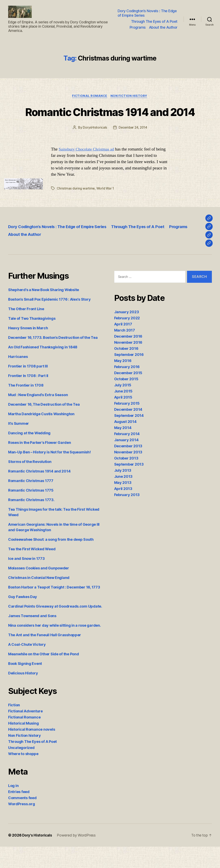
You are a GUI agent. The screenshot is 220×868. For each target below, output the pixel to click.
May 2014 (123, 449)
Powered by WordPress (77, 857)
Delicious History (23, 694)
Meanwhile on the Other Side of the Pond (43, 675)
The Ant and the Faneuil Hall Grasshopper (45, 656)
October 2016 (126, 370)
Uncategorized (21, 769)
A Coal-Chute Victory (27, 666)
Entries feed (19, 813)
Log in (13, 807)
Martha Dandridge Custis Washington (41, 435)
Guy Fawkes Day (23, 618)
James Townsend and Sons (32, 637)
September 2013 (129, 485)
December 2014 (128, 431)
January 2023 (127, 333)
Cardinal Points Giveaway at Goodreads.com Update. (55, 628)
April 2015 (123, 418)
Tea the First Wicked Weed (32, 570)
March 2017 (125, 351)
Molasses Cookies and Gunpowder (39, 589)
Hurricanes (18, 378)
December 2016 (128, 357)
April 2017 (123, 345)
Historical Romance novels (32, 751)
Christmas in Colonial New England (39, 599)
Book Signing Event (25, 685)
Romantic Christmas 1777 (31, 502)
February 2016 (127, 388)
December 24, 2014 (133, 149)
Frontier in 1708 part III (28, 387)
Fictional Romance (89, 102)
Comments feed (22, 819)
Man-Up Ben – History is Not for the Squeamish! (49, 473)
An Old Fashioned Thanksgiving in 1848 (43, 368)
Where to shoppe (23, 775)
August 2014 (125, 443)
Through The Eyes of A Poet (154, 24)
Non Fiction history (130, 102)
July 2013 (123, 491)
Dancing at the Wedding (29, 454)
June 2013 (123, 498)
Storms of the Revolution (30, 483)
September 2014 (129, 437)
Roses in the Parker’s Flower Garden (40, 464)
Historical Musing (23, 745)
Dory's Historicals (38, 857)
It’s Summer (19, 445)
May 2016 (123, 382)
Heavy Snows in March (28, 349)
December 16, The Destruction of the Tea (44, 426)
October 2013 (126, 479)
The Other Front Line (26, 330)
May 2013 (123, 504)
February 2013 (127, 516)
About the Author (163, 30)
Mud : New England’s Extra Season (38, 416)
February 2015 (127, 424)
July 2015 (123, 406)
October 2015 (126, 400)
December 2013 (128, 467)
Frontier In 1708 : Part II (28, 397)
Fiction (14, 726)
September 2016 (129, 376)
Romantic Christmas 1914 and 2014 (110, 125)
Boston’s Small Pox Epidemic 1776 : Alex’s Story (49, 321)
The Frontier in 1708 (26, 407)
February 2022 (127, 339)
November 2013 (128, 473)
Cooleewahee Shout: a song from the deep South (51, 561)
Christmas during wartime (76, 210)
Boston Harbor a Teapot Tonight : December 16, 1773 (54, 608)
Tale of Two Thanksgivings (32, 340)
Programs (138, 30)
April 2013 (123, 510)
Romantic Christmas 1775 (31, 512)
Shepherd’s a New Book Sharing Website (44, 311)
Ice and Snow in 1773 (26, 580)
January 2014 (126, 461)
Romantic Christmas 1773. (31, 521)
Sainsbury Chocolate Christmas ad (88, 171)
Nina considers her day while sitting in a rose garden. (54, 647)
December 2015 (128, 394)
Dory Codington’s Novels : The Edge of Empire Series (148, 16)
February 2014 (127, 455)
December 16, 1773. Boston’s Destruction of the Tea (53, 359)
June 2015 (123, 412)
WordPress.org (22, 825)
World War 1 (106, 210)
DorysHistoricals (94, 149)
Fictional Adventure (25, 732)
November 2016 (128, 364)
